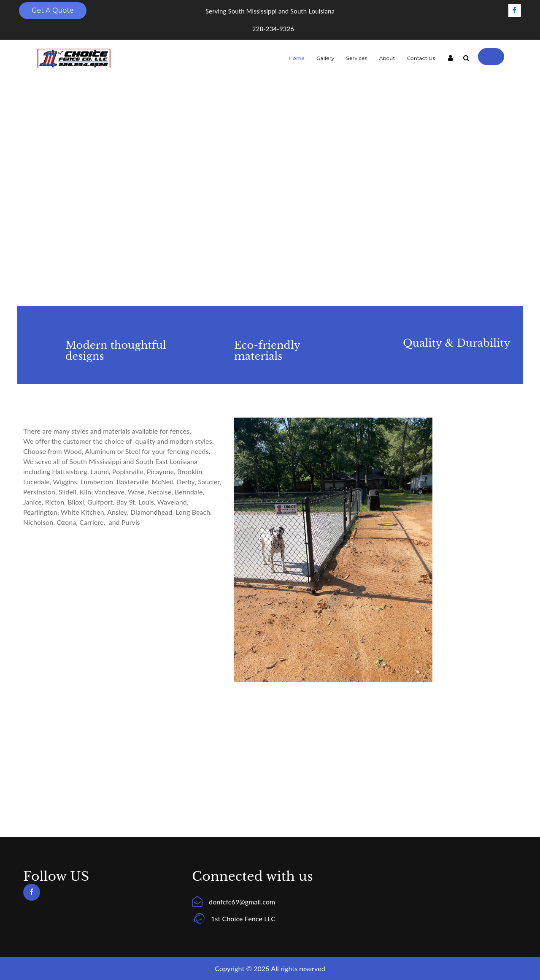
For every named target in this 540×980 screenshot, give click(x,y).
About (387, 58)
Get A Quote (53, 10)
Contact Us (421, 58)
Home (297, 58)
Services (356, 58)
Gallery (325, 58)
